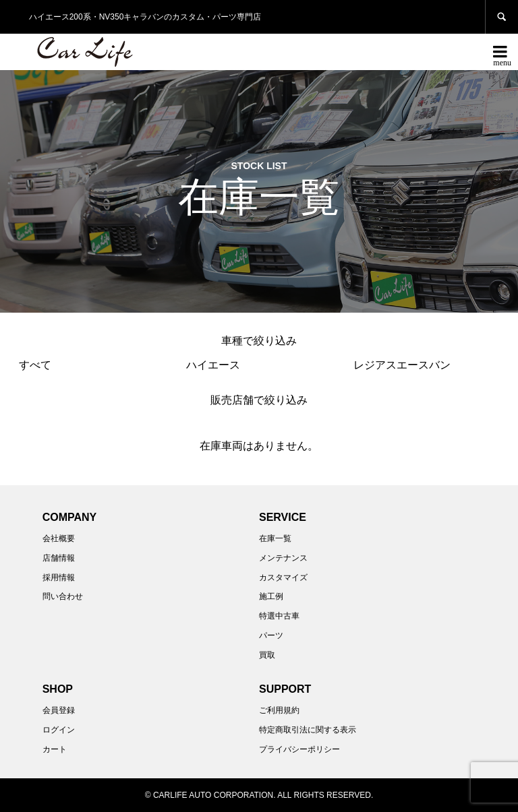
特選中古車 (279, 616)
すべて (35, 365)
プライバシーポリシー (299, 749)
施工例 (271, 596)
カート (55, 749)
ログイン (59, 730)
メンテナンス (283, 558)
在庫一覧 (275, 538)
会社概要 (59, 538)
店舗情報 (59, 558)
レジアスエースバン (402, 365)
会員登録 (59, 710)
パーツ (271, 635)
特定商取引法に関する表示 (308, 730)
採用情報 (59, 577)
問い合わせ (63, 596)
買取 (267, 655)
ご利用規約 (279, 710)
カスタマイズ (283, 577)
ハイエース (213, 365)
